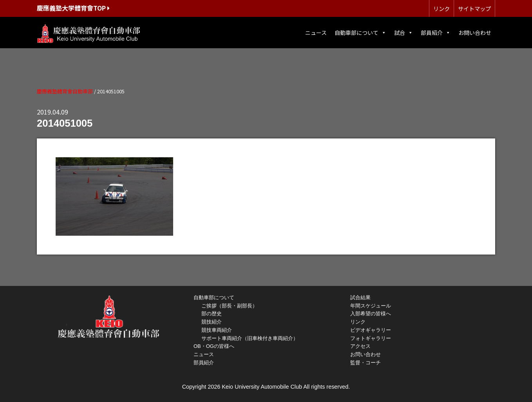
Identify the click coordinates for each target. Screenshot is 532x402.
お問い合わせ (475, 33)
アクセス (360, 346)
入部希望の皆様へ (371, 314)
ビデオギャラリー (371, 330)
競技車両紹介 (217, 330)
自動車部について (360, 33)
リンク (442, 8)
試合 (404, 33)
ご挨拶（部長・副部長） (229, 306)
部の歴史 (212, 314)
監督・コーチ (366, 363)
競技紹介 (212, 322)
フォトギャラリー (371, 338)
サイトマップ (474, 8)
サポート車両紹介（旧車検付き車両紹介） (250, 338)
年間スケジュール (371, 306)
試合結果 (360, 297)
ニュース (316, 33)
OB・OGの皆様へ (214, 346)
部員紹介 (436, 33)
